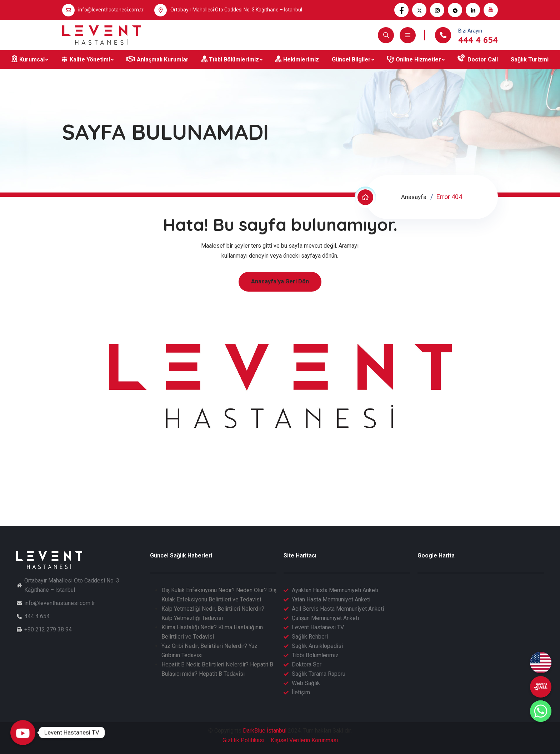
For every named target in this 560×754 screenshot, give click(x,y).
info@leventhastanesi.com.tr (111, 10)
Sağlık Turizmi (530, 59)
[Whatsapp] (541, 711)
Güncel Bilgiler (351, 59)
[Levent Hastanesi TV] (23, 733)
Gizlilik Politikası (243, 740)
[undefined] (541, 687)
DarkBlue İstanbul (265, 731)
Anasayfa (413, 197)
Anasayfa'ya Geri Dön (280, 281)
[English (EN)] (541, 663)
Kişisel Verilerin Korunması (304, 740)
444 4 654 (478, 40)
